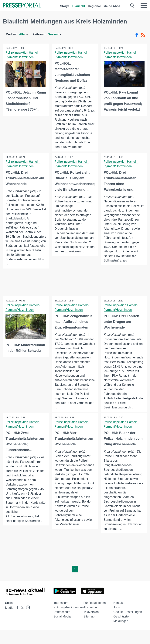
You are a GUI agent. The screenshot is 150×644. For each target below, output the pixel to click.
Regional (94, 6)
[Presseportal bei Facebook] (16, 612)
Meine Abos (112, 6)
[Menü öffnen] (144, 6)
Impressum (61, 608)
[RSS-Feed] (143, 35)
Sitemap (89, 621)
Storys (65, 6)
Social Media (62, 621)
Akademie (90, 612)
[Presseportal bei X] (21, 612)
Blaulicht (79, 6)
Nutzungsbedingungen (69, 612)
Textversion (91, 617)
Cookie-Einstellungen (128, 617)
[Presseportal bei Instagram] (27, 612)
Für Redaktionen (94, 608)
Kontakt (118, 608)
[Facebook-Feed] (137, 35)
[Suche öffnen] (132, 6)
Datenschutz (62, 617)
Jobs (117, 612)
